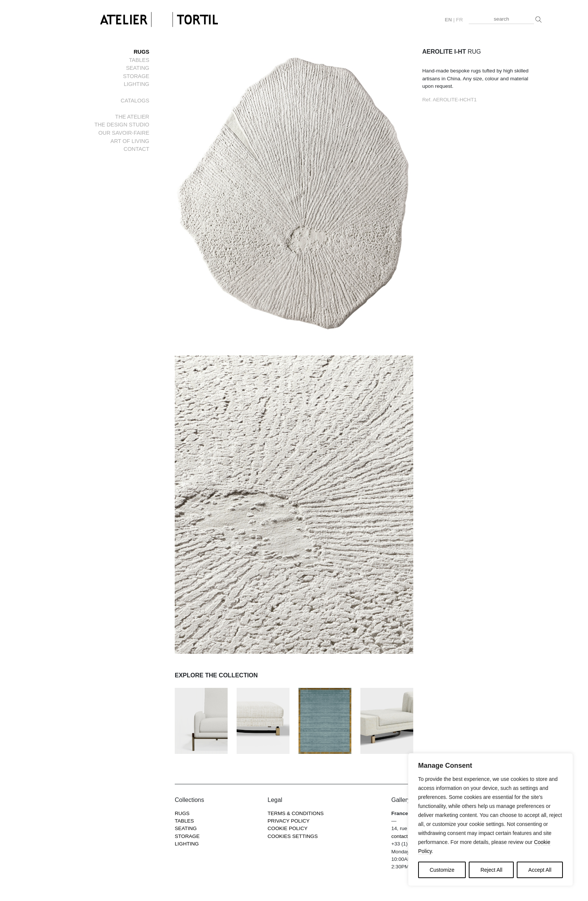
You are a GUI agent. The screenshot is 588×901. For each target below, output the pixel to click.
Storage (136, 76)
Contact (136, 149)
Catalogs (135, 101)
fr (459, 20)
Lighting (136, 84)
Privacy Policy (289, 821)
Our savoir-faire (124, 133)
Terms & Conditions (296, 813)
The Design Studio (122, 125)
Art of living (130, 141)
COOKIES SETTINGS (293, 836)
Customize (442, 870)
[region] (490, 820)
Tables (139, 60)
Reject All (491, 870)
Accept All (540, 870)
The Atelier (132, 117)
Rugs (141, 52)
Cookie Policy (288, 828)
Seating (138, 68)
